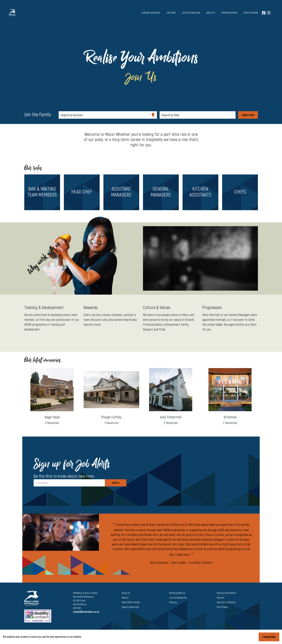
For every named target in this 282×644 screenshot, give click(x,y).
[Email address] (69, 483)
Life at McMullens (191, 13)
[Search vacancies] (248, 115)
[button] (42, 192)
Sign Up (116, 483)
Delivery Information (227, 593)
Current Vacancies (178, 598)
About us (211, 13)
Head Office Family (131, 602)
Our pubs (171, 13)
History (125, 598)
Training (173, 602)
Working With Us (177, 593)
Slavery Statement (130, 607)
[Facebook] (264, 13)
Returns (221, 598)
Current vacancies (151, 13)
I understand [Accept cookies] (269, 637)
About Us (126, 593)
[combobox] (61, 115)
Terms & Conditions (226, 602)
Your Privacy (222, 607)
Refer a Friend (251, 13)
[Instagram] (269, 13)
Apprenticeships (229, 13)
